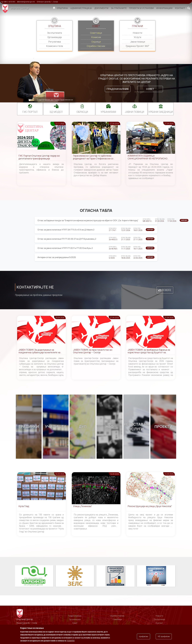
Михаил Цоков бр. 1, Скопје (48, 2)
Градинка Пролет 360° (137, 46)
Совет (150, 89)
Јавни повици (138, 42)
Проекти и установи (141, 8)
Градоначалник (118, 89)
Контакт (180, 8)
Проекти (163, 427)
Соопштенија (159, 619)
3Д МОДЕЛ (56, 112)
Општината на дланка (156, 576)
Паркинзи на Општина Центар (34, 576)
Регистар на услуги (136, 427)
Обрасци (82, 112)
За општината (54, 33)
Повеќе (166, 290)
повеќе (71, 640)
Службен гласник (96, 46)
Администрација (81, 8)
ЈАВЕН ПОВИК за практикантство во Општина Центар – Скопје (93, 351)
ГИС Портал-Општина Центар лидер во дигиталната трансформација (39, 157)
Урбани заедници (161, 112)
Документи (101, 8)
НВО (109, 427)
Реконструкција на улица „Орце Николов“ (150, 506)
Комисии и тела (54, 46)
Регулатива (55, 42)
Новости (137, 33)
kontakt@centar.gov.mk (27, 2)
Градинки (29, 427)
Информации (164, 8)
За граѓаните (119, 8)
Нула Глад (24, 506)
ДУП (83, 427)
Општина (62, 8)
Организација (55, 37)
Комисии (96, 37)
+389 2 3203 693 (9, 2)
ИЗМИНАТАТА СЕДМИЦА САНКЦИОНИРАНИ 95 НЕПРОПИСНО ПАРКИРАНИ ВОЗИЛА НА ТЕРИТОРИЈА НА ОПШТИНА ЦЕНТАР (149, 157)
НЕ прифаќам (164, 636)
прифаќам (143, 636)
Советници (96, 33)
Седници (96, 42)
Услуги (137, 37)
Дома (54, 8)
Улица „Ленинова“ (82, 506)
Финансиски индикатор (115, 576)
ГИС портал (30, 112)
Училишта (56, 427)
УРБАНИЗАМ (108, 112)
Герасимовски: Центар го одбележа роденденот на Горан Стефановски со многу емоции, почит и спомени (93, 157)
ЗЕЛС (75, 576)
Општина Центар (19, 8)
